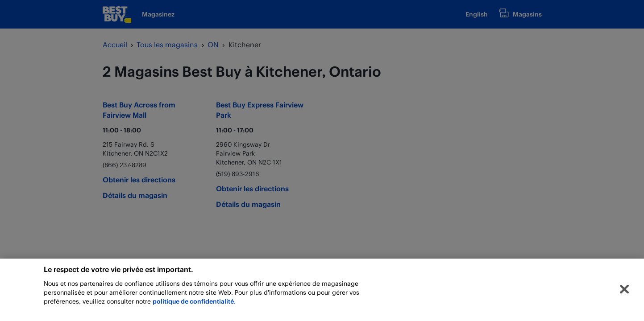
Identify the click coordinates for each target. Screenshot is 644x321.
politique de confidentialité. (194, 303)
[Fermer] (624, 292)
